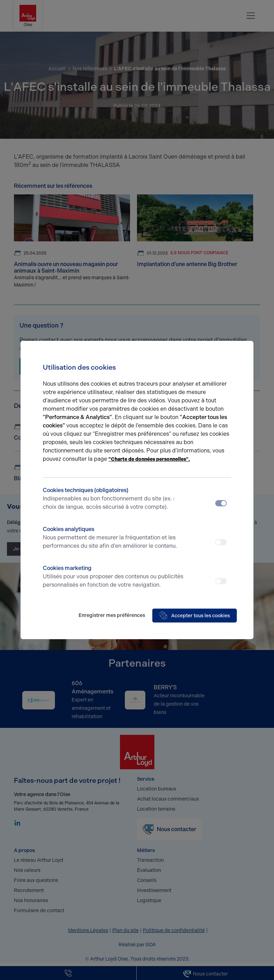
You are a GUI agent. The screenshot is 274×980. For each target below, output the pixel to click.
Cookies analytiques (114, 538)
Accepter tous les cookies (195, 616)
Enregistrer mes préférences (112, 615)
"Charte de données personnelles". (149, 459)
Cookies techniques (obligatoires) (114, 499)
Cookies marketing (114, 577)
